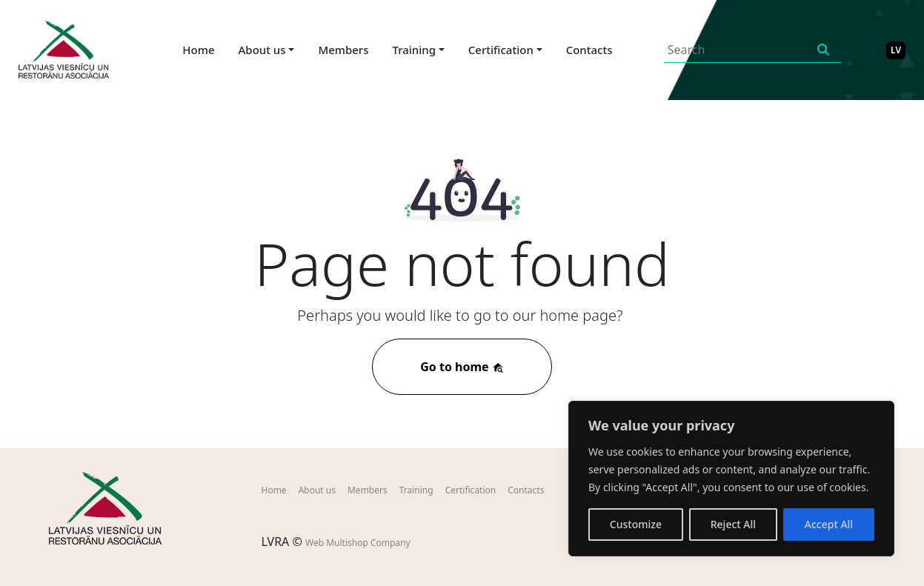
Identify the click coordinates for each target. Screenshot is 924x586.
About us (317, 490)
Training (416, 490)
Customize (636, 524)
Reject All (733, 524)
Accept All (829, 524)
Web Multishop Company (358, 543)
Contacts (589, 50)
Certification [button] (501, 50)
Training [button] (415, 50)
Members (343, 50)
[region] (731, 479)
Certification (471, 490)
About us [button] (262, 50)
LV (896, 50)
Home (198, 50)
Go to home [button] (462, 367)
